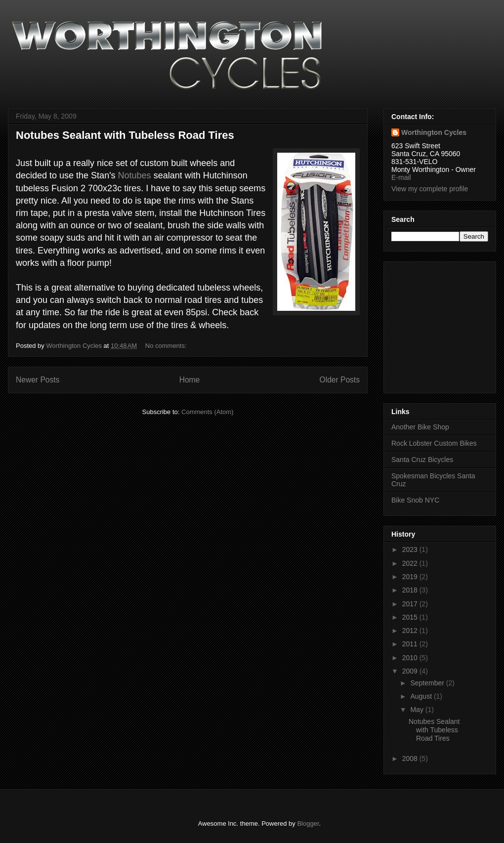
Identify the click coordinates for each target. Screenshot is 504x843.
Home (190, 380)
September (428, 683)
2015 (411, 617)
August (422, 696)
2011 (411, 644)
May (418, 710)
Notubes (135, 175)
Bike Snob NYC (415, 500)
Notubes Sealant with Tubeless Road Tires (125, 135)
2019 (411, 577)
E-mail (401, 177)
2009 (411, 671)
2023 (411, 549)
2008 (411, 759)
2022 (411, 563)
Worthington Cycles (434, 132)
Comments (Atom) (207, 412)
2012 (411, 631)
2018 (411, 590)
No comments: (167, 346)
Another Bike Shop (420, 427)
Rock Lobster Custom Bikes (434, 443)
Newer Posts (38, 380)
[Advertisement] (421, 325)
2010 (411, 658)
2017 (411, 604)
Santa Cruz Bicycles (422, 460)
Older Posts (340, 380)
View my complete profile (430, 189)
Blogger (308, 823)
